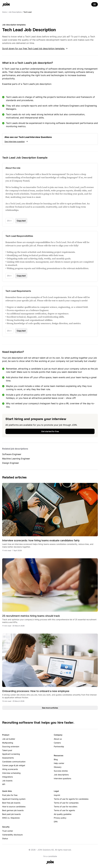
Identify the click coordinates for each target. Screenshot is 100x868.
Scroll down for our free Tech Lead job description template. (34, 48)
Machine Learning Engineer (16, 459)
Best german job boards (13, 810)
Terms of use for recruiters (66, 807)
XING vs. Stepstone (11, 818)
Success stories (61, 771)
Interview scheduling (11, 773)
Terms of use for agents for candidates (71, 799)
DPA (56, 822)
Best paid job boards (11, 814)
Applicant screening (11, 754)
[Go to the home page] (6, 5)
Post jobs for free (10, 795)
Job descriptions (61, 775)
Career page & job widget (14, 765)
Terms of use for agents (64, 810)
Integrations (7, 777)
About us (58, 739)
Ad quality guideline (63, 814)
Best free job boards (11, 803)
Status (5, 838)
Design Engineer (11, 463)
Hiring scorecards (10, 769)
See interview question (15, 141)
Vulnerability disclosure (12, 835)
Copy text (21, 221)
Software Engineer (12, 454)
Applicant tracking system (14, 799)
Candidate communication (14, 762)
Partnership (59, 746)
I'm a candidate (50, 856)
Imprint (57, 795)
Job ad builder (9, 739)
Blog (56, 759)
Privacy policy (60, 818)
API (4, 784)
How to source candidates (14, 807)
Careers (57, 743)
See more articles (50, 708)
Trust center (8, 831)
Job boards (7, 781)
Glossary (58, 767)
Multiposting (8, 743)
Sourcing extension (11, 746)
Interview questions (62, 778)
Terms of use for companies (66, 803)
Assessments (8, 758)
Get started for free (50, 431)
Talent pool (7, 750)
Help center (59, 763)
